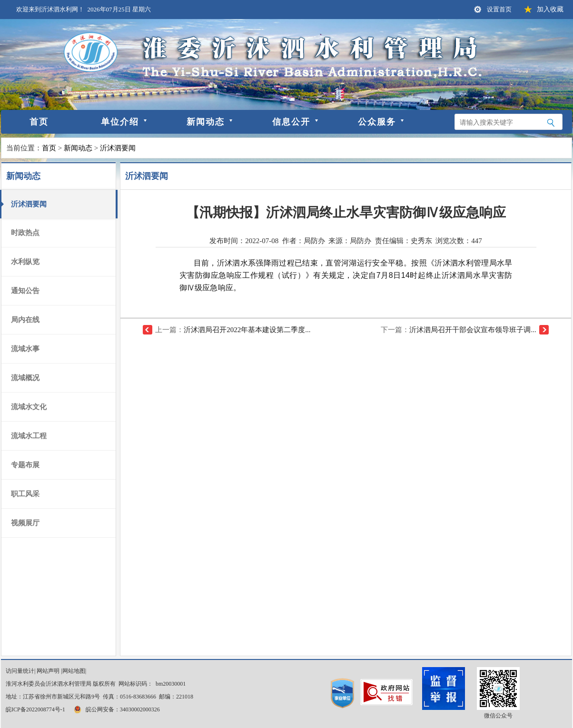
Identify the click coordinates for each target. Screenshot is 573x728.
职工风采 (25, 494)
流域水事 (25, 349)
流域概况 (25, 378)
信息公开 (291, 122)
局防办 (361, 241)
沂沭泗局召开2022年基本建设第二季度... (247, 330)
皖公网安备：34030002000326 (116, 709)
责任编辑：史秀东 (404, 241)
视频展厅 (25, 523)
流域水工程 (29, 436)
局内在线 (25, 320)
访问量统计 (20, 671)
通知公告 (25, 291)
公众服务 (377, 122)
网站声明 (48, 671)
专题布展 (25, 465)
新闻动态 (206, 122)
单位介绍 (120, 122)
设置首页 (499, 9)
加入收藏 (550, 9)
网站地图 (74, 671)
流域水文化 (29, 407)
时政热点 (25, 233)
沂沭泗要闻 (118, 148)
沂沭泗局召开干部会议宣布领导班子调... (473, 330)
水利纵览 (25, 262)
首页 (39, 122)
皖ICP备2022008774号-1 (35, 709)
